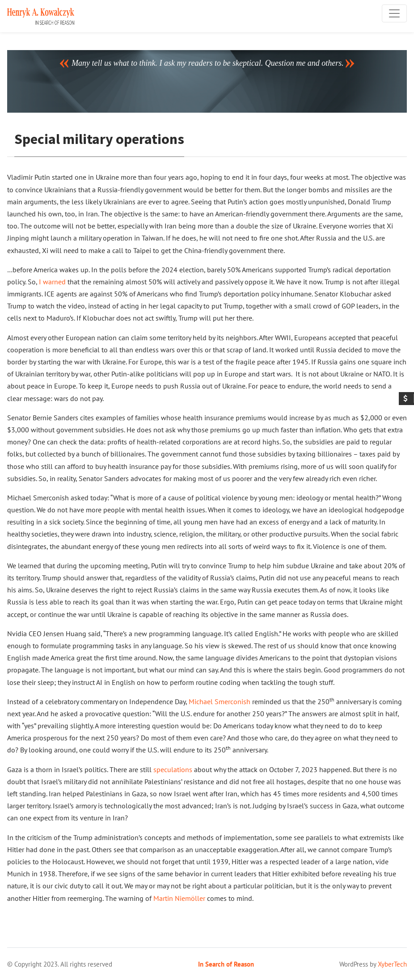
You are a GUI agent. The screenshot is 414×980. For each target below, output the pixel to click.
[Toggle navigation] (394, 13)
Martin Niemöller (179, 898)
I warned (52, 282)
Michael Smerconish (220, 701)
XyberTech (392, 964)
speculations (173, 769)
